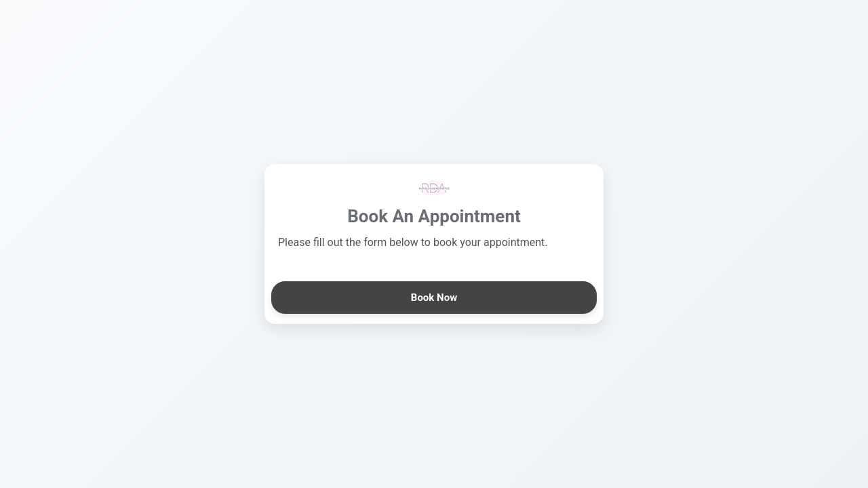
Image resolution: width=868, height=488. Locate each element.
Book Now (434, 298)
